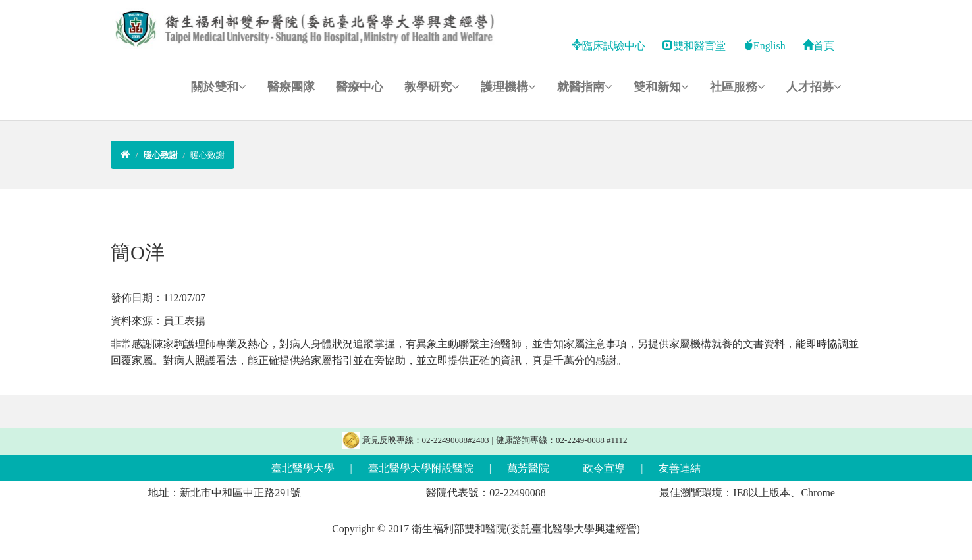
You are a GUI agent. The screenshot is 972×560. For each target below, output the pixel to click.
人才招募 (814, 87)
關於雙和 (219, 87)
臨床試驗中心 (608, 46)
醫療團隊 (291, 87)
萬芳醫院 (528, 468)
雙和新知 (661, 87)
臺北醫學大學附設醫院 (421, 468)
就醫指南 (585, 87)
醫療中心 (360, 87)
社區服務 (738, 87)
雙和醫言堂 (694, 46)
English (764, 46)
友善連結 (680, 468)
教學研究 (432, 87)
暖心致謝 (207, 155)
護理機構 (508, 87)
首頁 (819, 46)
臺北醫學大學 (303, 468)
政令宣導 (604, 468)
